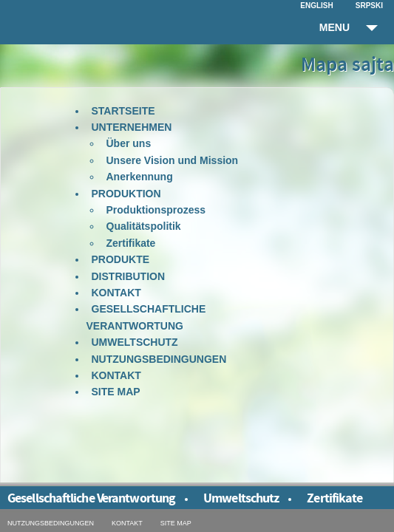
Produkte (121, 259)
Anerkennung (140, 177)
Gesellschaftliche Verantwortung (146, 317)
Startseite (123, 111)
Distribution (129, 276)
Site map (116, 392)
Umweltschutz (135, 342)
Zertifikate (131, 243)
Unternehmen (132, 127)
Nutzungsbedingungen (159, 359)
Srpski (369, 6)
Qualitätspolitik (144, 226)
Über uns (129, 143)
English (316, 6)
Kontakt (116, 293)
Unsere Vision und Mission (173, 160)
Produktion (126, 194)
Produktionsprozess (156, 210)
